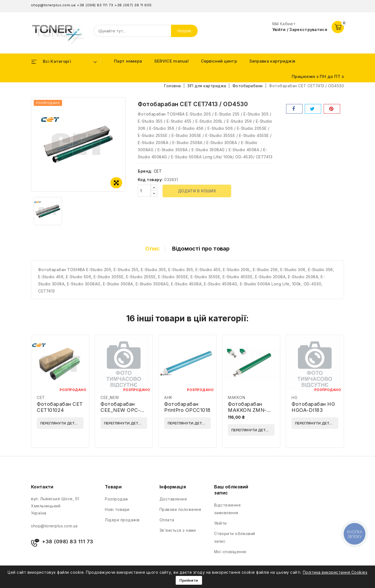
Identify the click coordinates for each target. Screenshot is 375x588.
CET (158, 171)
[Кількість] (144, 191)
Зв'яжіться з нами (178, 530)
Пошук (184, 31)
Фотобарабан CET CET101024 (60, 407)
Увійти (220, 523)
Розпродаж (117, 499)
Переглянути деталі (61, 423)
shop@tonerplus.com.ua (53, 5)
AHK (168, 397)
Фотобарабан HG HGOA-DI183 (313, 407)
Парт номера (128, 61)
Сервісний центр (219, 61)
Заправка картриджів (272, 61)
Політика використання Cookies (335, 572)
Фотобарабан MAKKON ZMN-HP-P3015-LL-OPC (251, 410)
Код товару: (150, 180)
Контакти (42, 487)
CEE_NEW (110, 397)
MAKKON (237, 397)
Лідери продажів (122, 520)
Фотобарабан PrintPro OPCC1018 (187, 407)
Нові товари (117, 509)
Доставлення (173, 499)
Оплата (167, 520)
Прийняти (189, 580)
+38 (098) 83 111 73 (95, 5)
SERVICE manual (171, 61)
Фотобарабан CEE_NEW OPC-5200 (120, 410)
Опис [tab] (152, 249)
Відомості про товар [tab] (201, 249)
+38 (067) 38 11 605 (133, 5)
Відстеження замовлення (227, 509)
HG (294, 397)
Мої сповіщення (230, 552)
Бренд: (145, 171)
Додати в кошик (197, 191)
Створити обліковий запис (235, 537)
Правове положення (180, 509)
